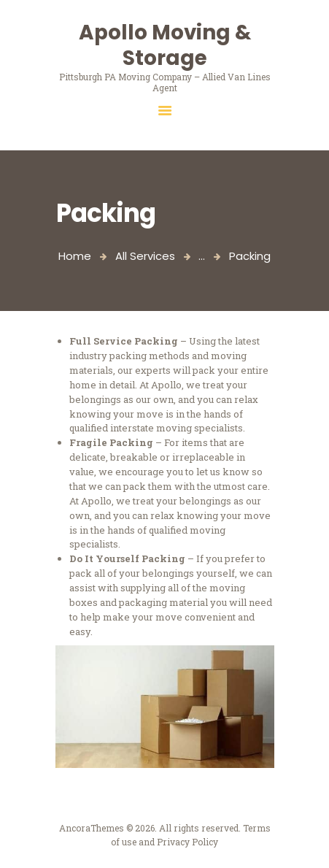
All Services (145, 256)
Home (75, 256)
